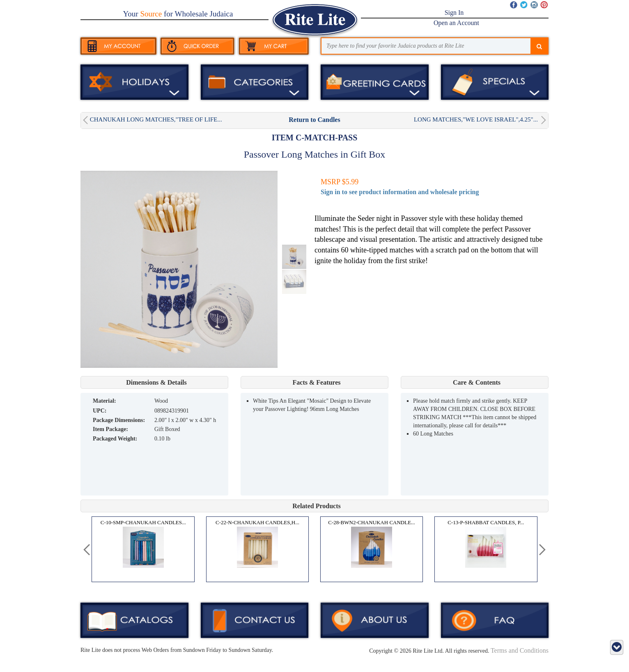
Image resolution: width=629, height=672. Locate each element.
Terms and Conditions (520, 650)
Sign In (454, 13)
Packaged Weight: (115, 439)
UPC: (100, 411)
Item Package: (110, 429)
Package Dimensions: (119, 420)
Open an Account (456, 23)
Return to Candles (314, 120)
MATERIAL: (104, 401)
